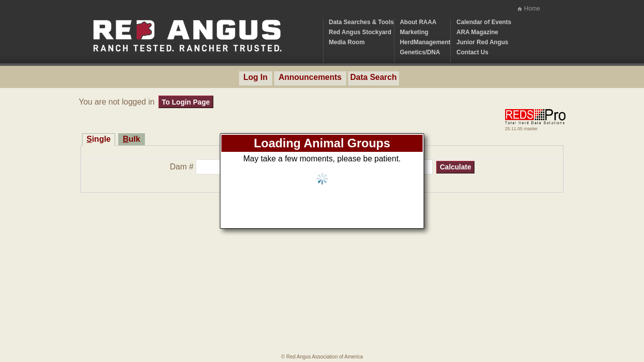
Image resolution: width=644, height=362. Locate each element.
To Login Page (186, 102)
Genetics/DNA (420, 52)
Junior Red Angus (482, 42)
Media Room (347, 42)
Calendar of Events (484, 22)
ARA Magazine (477, 32)
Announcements (310, 77)
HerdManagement (425, 42)
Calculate (455, 167)
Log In (256, 77)
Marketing (414, 32)
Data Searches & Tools (361, 22)
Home (532, 9)
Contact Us (472, 52)
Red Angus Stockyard (360, 32)
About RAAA (418, 22)
